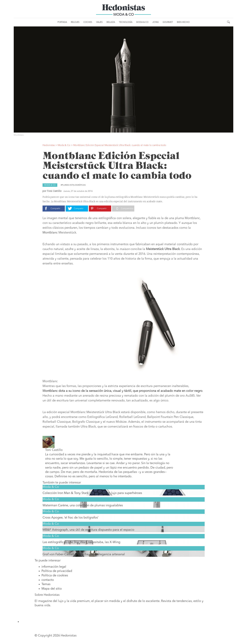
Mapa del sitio (52, 589)
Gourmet (168, 22)
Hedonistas (123, 9)
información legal (54, 567)
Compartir (55, 209)
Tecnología (126, 22)
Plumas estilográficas (74, 185)
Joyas (155, 22)
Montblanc (50, 233)
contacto (48, 580)
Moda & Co (142, 22)
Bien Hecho (183, 22)
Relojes (75, 22)
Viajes (99, 22)
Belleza (111, 22)
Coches (88, 22)
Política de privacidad (57, 571)
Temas (46, 584)
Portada (62, 22)
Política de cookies (55, 575)
